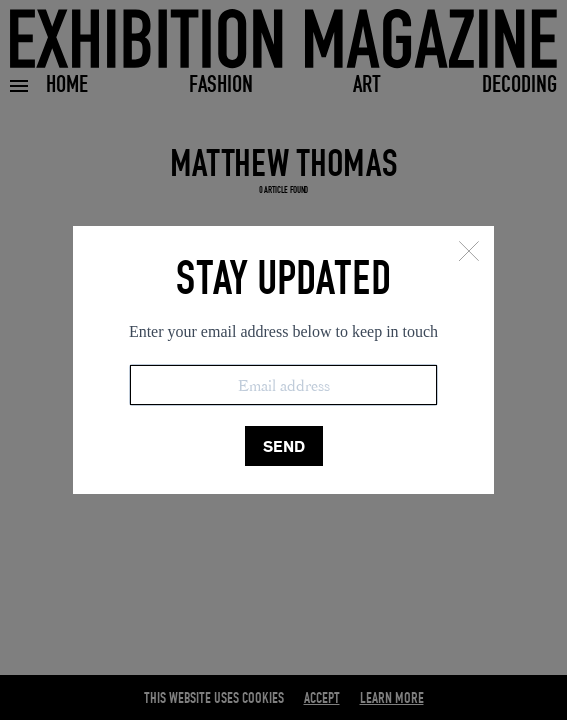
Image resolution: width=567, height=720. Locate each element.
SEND (284, 446)
